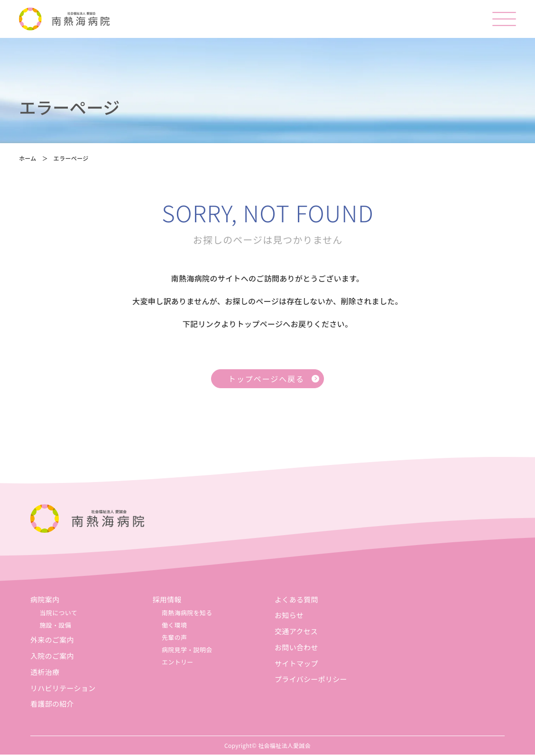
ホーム (28, 159)
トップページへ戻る (266, 380)
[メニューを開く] (504, 19)
